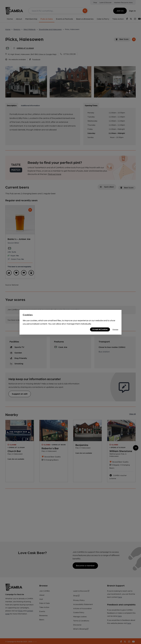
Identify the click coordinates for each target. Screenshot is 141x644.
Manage (115, 329)
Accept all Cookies (100, 329)
